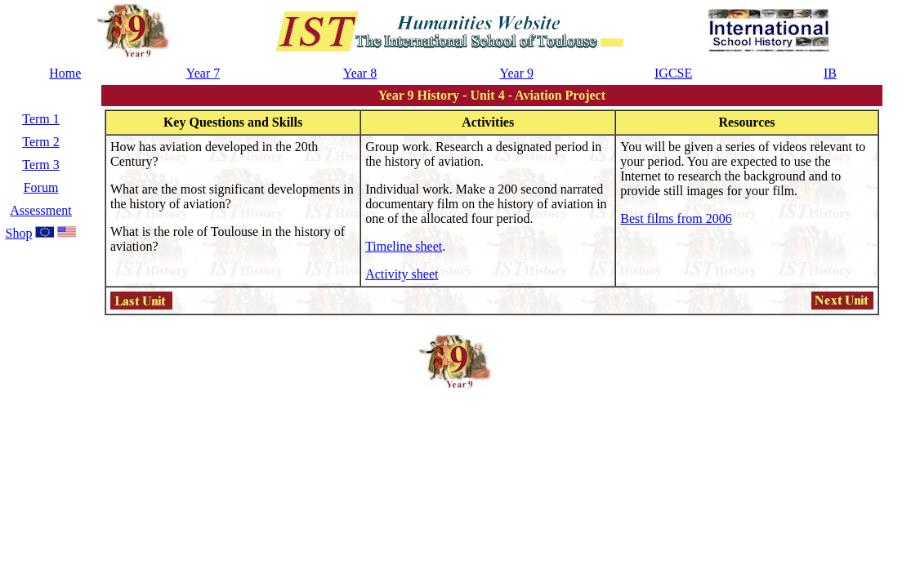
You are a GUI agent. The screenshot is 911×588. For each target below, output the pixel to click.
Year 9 (517, 73)
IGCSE (673, 73)
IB (830, 73)
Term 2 (41, 142)
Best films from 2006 (676, 218)
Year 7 (203, 73)
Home (65, 73)
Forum (41, 187)
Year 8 (360, 73)
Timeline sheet (404, 246)
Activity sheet (402, 274)
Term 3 (41, 165)
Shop (19, 233)
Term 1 (41, 119)
